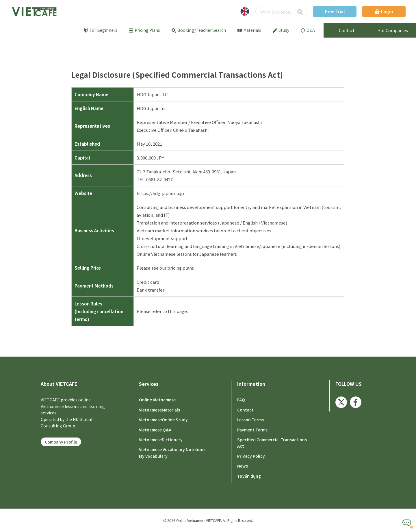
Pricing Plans (144, 30)
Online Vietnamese (157, 400)
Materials (249, 30)
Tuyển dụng (249, 476)
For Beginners (101, 30)
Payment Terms (252, 429)
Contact (245, 409)
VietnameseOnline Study (163, 419)
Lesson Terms (250, 419)
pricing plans (181, 268)
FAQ (241, 400)
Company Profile (61, 442)
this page (177, 311)
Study (281, 30)
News (243, 466)
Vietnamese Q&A (155, 429)
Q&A (308, 30)
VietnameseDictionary (161, 439)
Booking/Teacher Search (199, 30)
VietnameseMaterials (159, 409)
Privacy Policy (251, 456)
